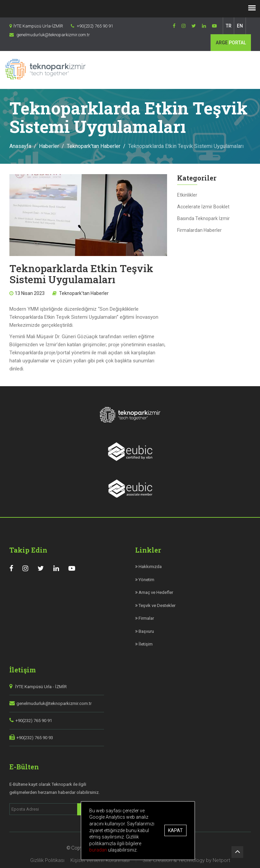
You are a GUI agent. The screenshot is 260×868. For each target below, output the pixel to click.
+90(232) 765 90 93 (35, 738)
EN (240, 26)
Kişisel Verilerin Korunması (100, 860)
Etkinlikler (187, 195)
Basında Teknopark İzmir (203, 218)
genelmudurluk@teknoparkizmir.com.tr (54, 703)
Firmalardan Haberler (199, 230)
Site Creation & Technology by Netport (186, 860)
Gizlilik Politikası (47, 860)
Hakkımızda (148, 567)
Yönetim (145, 580)
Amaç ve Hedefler (154, 592)
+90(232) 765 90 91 (34, 721)
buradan (99, 850)
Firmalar (145, 618)
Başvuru (145, 631)
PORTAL (231, 43)
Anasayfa (20, 146)
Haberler (49, 146)
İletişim (144, 644)
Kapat (175, 830)
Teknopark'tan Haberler (94, 146)
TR (229, 26)
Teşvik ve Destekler (155, 605)
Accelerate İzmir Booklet (203, 207)
